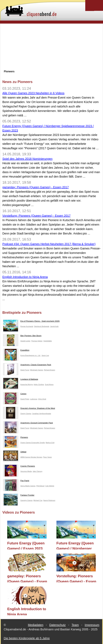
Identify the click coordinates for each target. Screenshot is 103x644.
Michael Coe (38, 500)
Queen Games (26, 443)
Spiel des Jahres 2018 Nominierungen (27, 159)
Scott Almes (49, 384)
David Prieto (25, 399)
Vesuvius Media (26, 471)
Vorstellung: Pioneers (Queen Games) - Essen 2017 (36, 216)
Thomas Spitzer (37, 341)
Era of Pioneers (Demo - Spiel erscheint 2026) (31, 322)
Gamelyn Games (27, 500)
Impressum (92, 625)
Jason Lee (45, 355)
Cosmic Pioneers (19, 467)
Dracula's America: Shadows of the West (29, 409)
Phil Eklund (40, 486)
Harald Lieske (25, 341)
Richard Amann (50, 370)
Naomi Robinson (49, 500)
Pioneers (16, 438)
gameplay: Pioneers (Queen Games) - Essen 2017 (36, 187)
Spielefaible (48, 341)
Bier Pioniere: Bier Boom (22, 336)
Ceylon (15, 394)
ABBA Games (26, 457)
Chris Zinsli (42, 399)
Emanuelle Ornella (38, 443)
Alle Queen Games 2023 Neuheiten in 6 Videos (33, 93)
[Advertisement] (53, 47)
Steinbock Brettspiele (42, 326)
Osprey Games (26, 414)
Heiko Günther (39, 384)
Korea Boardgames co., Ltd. (31, 355)
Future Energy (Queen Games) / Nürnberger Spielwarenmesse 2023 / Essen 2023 (77, 545)
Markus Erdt (50, 443)
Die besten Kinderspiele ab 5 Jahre (27, 638)
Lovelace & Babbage (21, 380)
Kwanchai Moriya (27, 384)
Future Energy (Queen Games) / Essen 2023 (26, 545)
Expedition (16, 351)
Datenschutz (57, 625)
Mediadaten (36, 625)
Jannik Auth (54, 326)
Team (75, 625)
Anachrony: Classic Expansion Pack (27, 365)
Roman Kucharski (27, 326)
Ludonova (34, 399)
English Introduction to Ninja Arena (25, 277)
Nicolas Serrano (37, 457)
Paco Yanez (47, 457)
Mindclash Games (37, 370)
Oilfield (15, 453)
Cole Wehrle (50, 486)
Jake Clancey (38, 471)
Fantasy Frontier (19, 496)
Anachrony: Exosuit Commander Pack (28, 423)
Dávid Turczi (25, 370)
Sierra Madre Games (28, 486)
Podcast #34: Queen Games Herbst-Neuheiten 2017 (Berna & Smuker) (49, 244)
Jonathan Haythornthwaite (42, 414)
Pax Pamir (16, 481)
